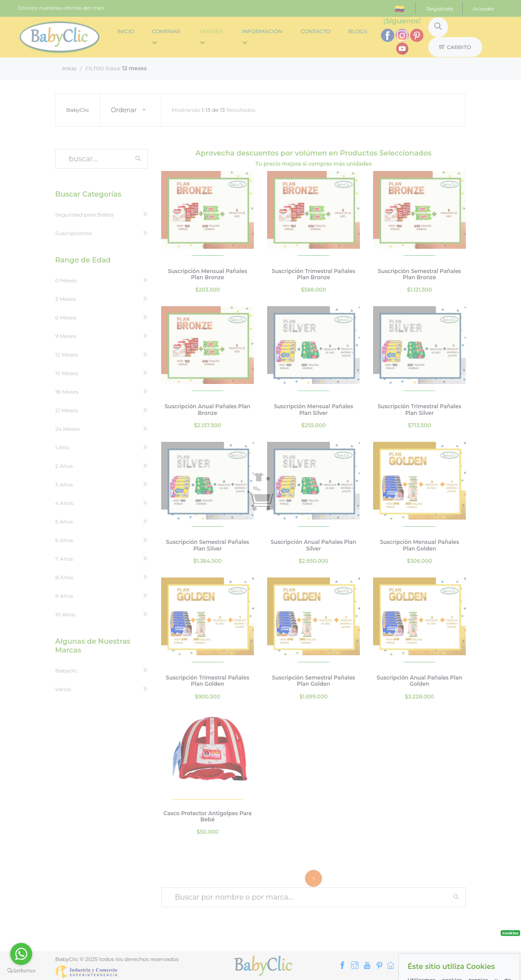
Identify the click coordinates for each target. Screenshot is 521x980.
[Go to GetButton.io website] (21, 971)
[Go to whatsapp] (21, 954)
